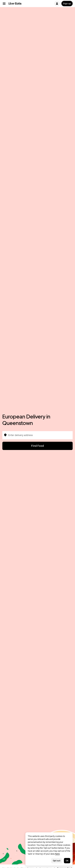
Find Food (37, 446)
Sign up (67, 4)
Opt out (57, 861)
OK (67, 861)
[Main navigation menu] (4, 4)
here (57, 854)
